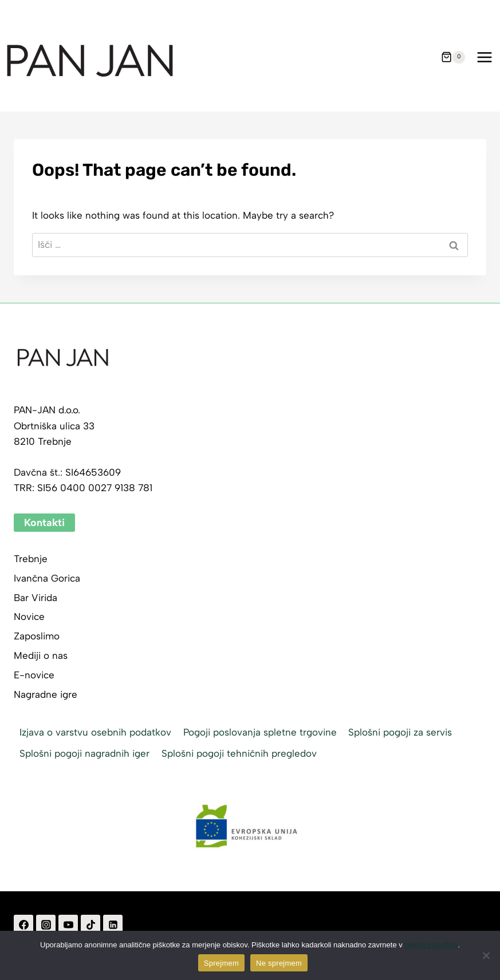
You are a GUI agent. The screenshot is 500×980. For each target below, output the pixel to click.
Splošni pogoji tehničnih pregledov (239, 753)
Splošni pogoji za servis (400, 732)
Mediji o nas (41, 655)
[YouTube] (68, 924)
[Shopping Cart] (453, 57)
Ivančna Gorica (47, 578)
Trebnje (31, 559)
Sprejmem (221, 963)
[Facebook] (23, 924)
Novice (29, 617)
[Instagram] (46, 924)
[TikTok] (90, 924)
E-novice (34, 675)
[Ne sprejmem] (486, 955)
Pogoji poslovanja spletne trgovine (260, 732)
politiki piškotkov (431, 945)
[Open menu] (484, 57)
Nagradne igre (46, 694)
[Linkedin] (113, 924)
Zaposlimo (37, 636)
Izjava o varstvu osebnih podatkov (95, 732)
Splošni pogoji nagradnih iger (84, 753)
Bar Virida (36, 598)
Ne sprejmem (279, 963)
